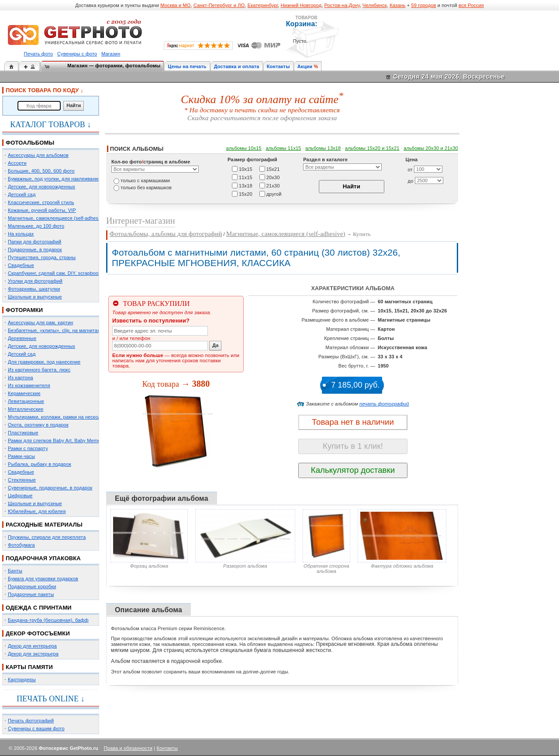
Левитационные (26, 401)
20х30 (273, 177)
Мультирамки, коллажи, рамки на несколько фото (65, 417)
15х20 (246, 194)
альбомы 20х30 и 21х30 (431, 148)
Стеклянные (22, 480)
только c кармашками (145, 180)
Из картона (21, 378)
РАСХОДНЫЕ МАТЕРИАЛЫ (44, 525)
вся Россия (471, 5)
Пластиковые (23, 433)
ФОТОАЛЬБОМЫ (30, 143)
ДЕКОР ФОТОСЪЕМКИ (38, 633)
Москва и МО (175, 5)
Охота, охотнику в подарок (38, 425)
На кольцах (21, 234)
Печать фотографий (31, 721)
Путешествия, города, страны (42, 257)
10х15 (246, 169)
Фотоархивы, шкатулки (34, 289)
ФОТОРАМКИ (24, 310)
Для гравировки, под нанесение (44, 362)
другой (274, 194)
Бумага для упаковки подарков (43, 579)
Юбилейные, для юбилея (37, 511)
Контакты (278, 66)
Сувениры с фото (77, 54)
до (411, 181)
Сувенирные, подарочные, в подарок (50, 488)
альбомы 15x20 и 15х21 (372, 148)
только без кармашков (146, 187)
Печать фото (39, 54)
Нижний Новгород (301, 5)
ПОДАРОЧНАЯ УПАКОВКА (43, 558)
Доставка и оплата (237, 66)
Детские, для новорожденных (41, 187)
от (410, 170)
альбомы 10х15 (244, 148)
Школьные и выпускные (35, 297)
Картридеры (22, 680)
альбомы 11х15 (283, 148)
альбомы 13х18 (323, 148)
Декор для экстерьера (33, 654)
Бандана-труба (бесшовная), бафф (48, 620)
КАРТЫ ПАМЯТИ (29, 667)
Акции (305, 66)
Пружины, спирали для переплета (47, 537)
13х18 (246, 185)
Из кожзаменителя (29, 385)
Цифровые (20, 496)
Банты (15, 571)
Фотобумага (21, 545)
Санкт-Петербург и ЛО (219, 5)
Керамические (24, 393)
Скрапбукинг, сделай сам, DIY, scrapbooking (58, 273)
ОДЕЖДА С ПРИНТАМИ (39, 608)
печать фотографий (384, 404)
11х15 (246, 177)
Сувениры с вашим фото (36, 728)
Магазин (111, 54)
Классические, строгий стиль (41, 202)
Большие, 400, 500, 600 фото (41, 171)
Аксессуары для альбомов (38, 155)
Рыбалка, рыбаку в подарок (40, 464)
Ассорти (17, 163)
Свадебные (21, 265)
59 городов (423, 5)
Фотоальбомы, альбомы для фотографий (166, 234)
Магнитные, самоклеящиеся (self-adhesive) (57, 218)
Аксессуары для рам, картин (40, 323)
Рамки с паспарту (28, 448)
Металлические (26, 409)
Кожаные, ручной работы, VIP (42, 210)
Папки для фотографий (35, 242)
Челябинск (375, 5)
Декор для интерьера (32, 646)
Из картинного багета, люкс (39, 370)
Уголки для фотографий (35, 281)
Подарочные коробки (32, 586)
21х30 (273, 185)
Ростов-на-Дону (342, 5)
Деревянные (22, 338)
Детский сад (22, 194)
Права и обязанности (128, 748)
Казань (397, 5)
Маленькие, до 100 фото (36, 226)
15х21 (273, 169)
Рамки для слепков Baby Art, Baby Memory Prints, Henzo (72, 440)
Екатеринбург (263, 5)
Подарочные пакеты (31, 594)
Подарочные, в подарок (35, 250)
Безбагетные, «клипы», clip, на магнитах (54, 330)
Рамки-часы (21, 456)
